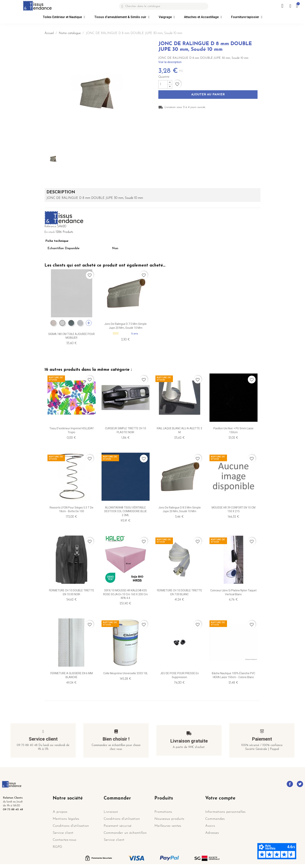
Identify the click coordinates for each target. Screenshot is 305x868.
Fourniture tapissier (247, 17)
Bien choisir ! (116, 739)
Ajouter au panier (208, 95)
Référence (50, 227)
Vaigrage (167, 17)
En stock (50, 232)
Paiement (262, 739)
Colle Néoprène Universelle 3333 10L (126, 673)
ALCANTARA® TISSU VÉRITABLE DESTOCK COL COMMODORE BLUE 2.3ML (126, 511)
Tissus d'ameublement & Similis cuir (122, 17)
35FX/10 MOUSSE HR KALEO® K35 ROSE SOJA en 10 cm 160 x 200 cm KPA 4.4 (125, 594)
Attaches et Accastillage (203, 17)
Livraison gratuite (189, 741)
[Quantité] (163, 84)
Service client (43, 739)
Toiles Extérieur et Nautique (64, 17)
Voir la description (170, 62)
